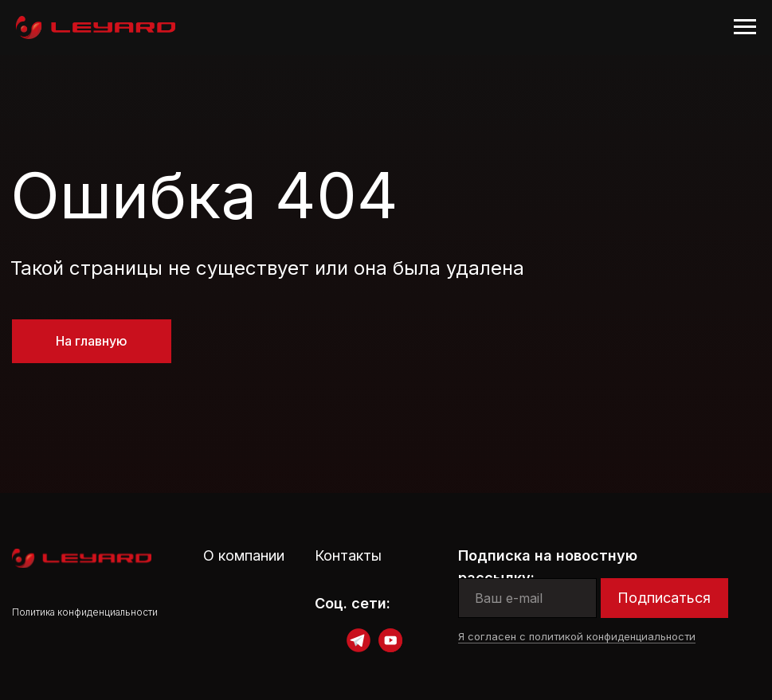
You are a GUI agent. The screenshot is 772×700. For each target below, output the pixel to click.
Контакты (348, 555)
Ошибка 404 (204, 195)
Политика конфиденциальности (85, 612)
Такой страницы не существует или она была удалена (267, 268)
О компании (244, 555)
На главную (92, 341)
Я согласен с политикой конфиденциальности (577, 636)
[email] (527, 598)
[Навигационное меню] (745, 27)
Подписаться (664, 598)
